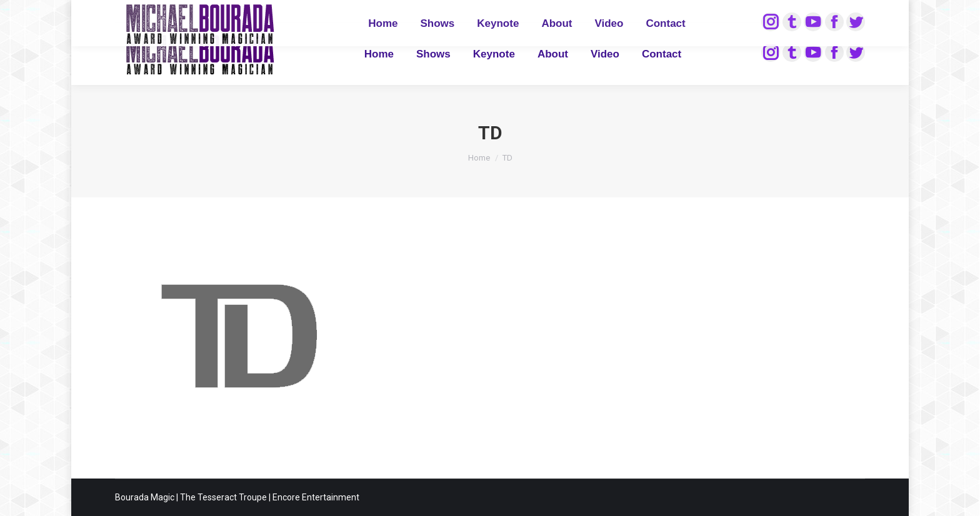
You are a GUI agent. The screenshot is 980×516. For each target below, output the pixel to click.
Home (479, 158)
